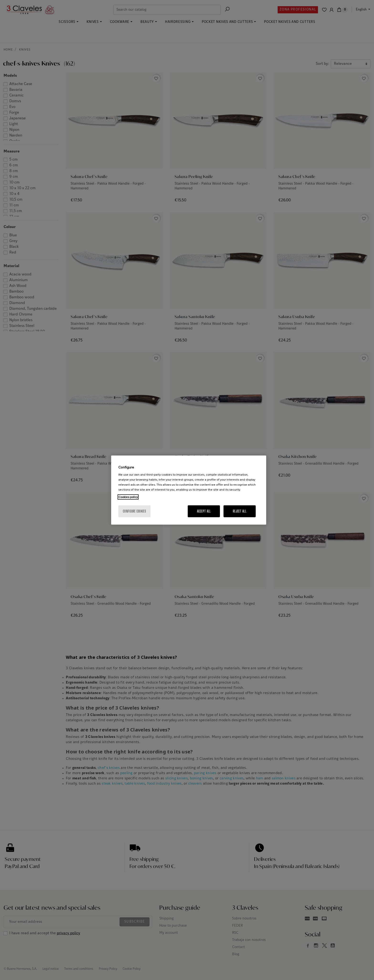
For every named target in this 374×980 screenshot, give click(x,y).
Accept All (204, 511)
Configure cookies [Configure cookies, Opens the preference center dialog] (134, 511)
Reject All (240, 511)
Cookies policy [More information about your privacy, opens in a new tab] (128, 497)
